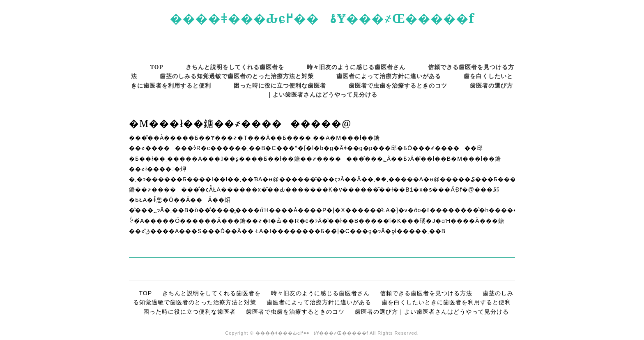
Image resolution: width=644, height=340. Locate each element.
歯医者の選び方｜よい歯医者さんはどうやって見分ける (432, 312)
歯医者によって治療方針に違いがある (389, 76)
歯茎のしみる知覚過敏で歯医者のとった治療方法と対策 (237, 76)
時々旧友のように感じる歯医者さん (356, 67)
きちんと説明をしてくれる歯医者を (235, 67)
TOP (157, 67)
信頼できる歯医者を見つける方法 (426, 293)
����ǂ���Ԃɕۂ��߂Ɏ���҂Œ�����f (322, 18)
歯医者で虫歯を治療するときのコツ (398, 85)
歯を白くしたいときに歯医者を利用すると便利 (446, 302)
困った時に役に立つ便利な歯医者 (280, 85)
